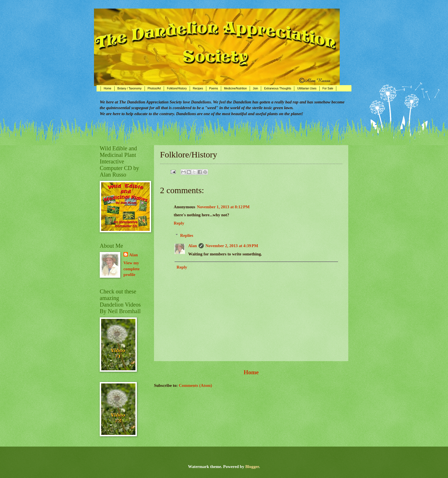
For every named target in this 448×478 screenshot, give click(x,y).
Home (108, 88)
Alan (193, 246)
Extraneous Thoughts (278, 88)
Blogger (252, 467)
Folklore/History (177, 88)
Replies (187, 235)
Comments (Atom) (196, 385)
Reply (179, 223)
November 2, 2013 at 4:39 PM (232, 246)
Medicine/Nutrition (235, 88)
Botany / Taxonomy (130, 88)
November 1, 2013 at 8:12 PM (223, 207)
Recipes (198, 88)
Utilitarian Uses (307, 88)
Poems (214, 88)
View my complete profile (131, 269)
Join (255, 88)
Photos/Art (154, 88)
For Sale (328, 88)
